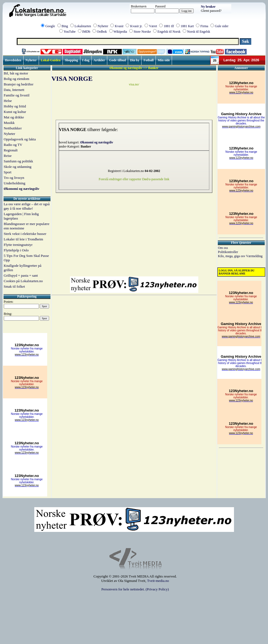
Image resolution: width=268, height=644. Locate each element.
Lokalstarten (83, 26)
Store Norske (142, 32)
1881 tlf (169, 26)
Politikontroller (228, 252)
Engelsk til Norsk (169, 32)
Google (50, 26)
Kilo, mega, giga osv (232, 256)
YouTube (70, 32)
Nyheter (103, 26)
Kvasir (119, 26)
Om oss (223, 248)
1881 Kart (187, 26)
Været (153, 26)
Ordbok (102, 32)
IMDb (86, 32)
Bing (65, 26)
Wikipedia (120, 32)
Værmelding (254, 256)
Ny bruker (208, 7)
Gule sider (222, 26)
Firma (204, 26)
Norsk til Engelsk (199, 32)
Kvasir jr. (136, 26)
